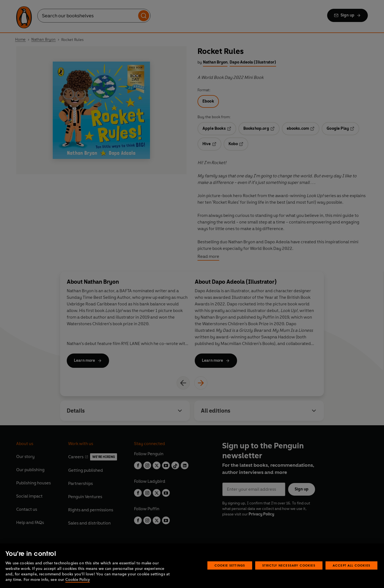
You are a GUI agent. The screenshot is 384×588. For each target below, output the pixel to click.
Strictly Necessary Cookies (289, 565)
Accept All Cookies (351, 565)
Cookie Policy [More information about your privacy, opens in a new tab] (78, 580)
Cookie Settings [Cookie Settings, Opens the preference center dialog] (230, 565)
